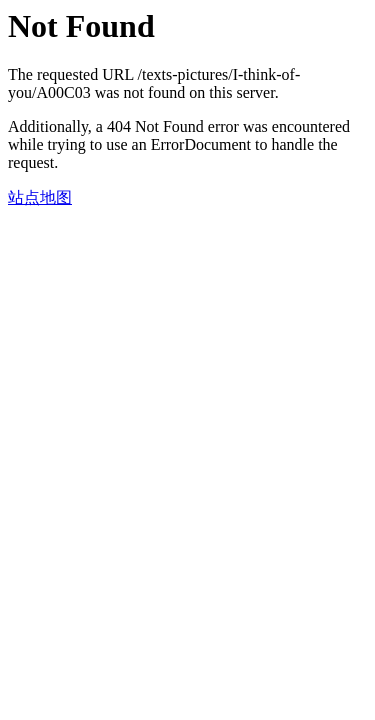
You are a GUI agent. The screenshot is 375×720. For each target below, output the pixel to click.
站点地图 (40, 197)
